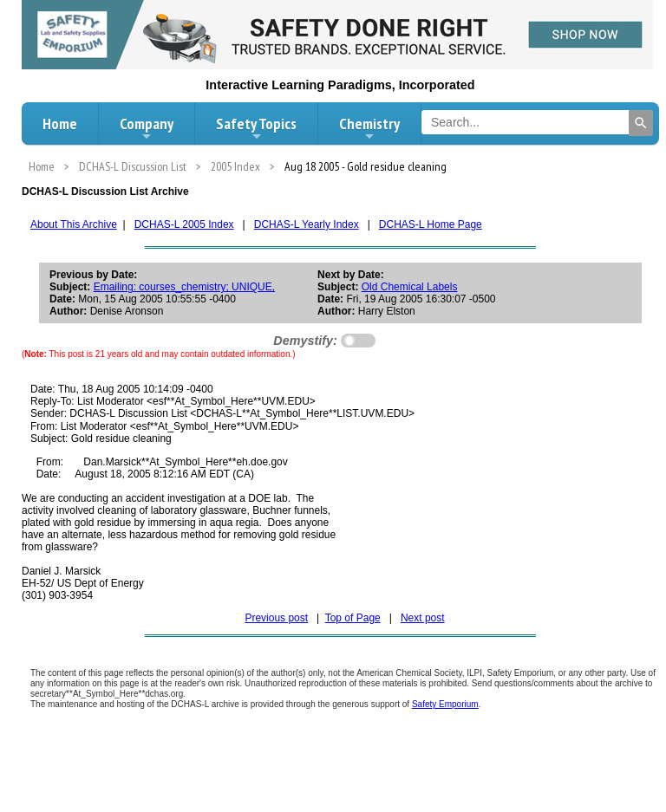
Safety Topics (256, 128)
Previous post (276, 618)
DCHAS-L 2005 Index (184, 224)
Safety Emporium (445, 704)
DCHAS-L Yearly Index (307, 224)
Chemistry (369, 128)
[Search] (641, 123)
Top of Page (353, 618)
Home (60, 123)
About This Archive (74, 224)
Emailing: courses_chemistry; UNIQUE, (184, 287)
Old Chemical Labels (410, 287)
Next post (423, 618)
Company (147, 128)
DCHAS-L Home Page (431, 224)
